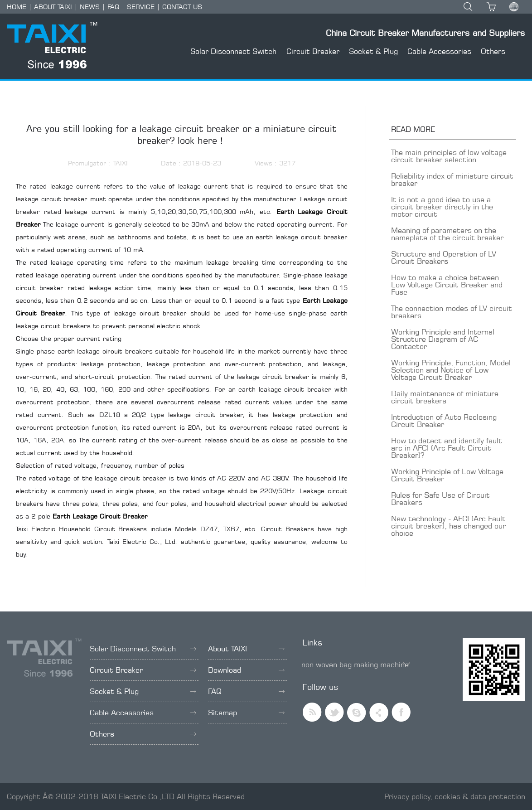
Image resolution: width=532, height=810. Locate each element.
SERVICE (141, 7)
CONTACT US (182, 7)
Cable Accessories (439, 51)
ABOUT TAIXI (53, 7)
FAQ (113, 7)
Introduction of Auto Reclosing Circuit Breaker (444, 421)
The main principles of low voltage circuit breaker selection (449, 156)
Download (246, 670)
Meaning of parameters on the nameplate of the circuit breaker (447, 234)
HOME (17, 7)
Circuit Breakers (288, 529)
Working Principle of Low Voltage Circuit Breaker (447, 475)
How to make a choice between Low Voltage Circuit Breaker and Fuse (447, 285)
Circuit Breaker (313, 51)
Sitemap (246, 713)
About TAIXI (246, 649)
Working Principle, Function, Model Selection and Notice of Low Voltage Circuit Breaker (451, 370)
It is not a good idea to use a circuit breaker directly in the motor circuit (442, 207)
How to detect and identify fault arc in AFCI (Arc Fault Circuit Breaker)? (447, 448)
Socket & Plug (373, 51)
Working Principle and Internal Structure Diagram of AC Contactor (443, 339)
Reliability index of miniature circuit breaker (452, 179)
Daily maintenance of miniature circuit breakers (445, 397)
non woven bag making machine (355, 664)
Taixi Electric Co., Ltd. (143, 541)
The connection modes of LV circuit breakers (452, 312)
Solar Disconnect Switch (233, 51)
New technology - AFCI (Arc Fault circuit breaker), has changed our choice (448, 526)
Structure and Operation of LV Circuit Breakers (444, 257)
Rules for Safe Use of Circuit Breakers (440, 499)
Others (493, 51)
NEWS (90, 7)
